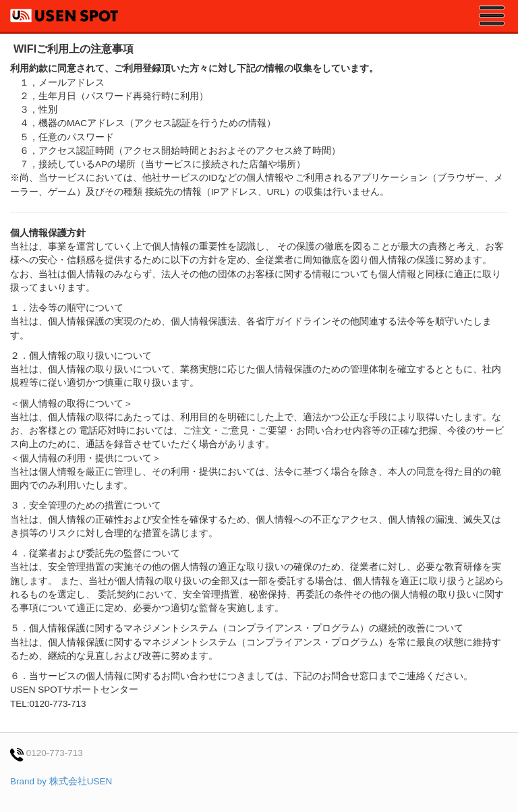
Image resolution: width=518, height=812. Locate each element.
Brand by (61, 781)
